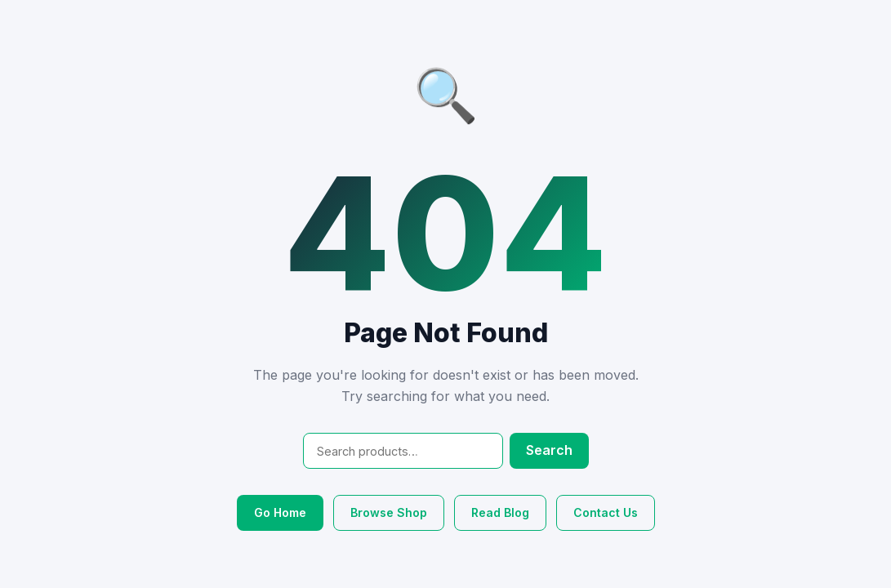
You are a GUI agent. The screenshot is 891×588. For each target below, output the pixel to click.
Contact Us (606, 512)
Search (549, 450)
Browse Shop (389, 512)
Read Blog (500, 512)
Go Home (280, 512)
